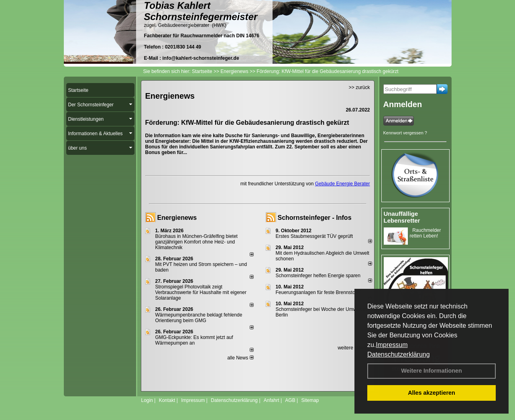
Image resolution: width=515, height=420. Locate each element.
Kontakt (167, 400)
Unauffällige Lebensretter (402, 217)
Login (147, 400)
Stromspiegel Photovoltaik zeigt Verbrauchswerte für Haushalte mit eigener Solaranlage (201, 292)
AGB (290, 400)
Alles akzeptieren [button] (432, 393)
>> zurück (359, 87)
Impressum (392, 345)
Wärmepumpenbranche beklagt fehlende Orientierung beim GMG (199, 318)
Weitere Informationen (432, 371)
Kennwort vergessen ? (405, 133)
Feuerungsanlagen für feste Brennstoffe (318, 292)
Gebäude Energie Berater (343, 184)
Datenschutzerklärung (399, 354)
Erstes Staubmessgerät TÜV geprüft (314, 236)
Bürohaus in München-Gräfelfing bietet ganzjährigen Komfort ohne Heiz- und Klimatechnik (196, 242)
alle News (240, 358)
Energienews (177, 218)
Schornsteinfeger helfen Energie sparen (318, 276)
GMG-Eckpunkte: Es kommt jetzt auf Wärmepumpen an (194, 340)
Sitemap (310, 400)
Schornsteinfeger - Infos (315, 218)
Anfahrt (272, 400)
